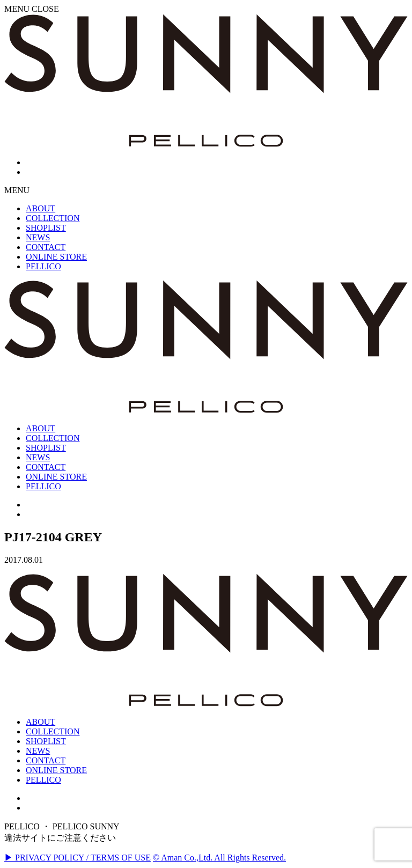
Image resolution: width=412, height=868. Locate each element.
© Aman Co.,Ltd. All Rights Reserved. (219, 858)
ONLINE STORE (56, 770)
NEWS (38, 751)
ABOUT (41, 722)
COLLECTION (53, 731)
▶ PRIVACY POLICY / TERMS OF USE (78, 858)
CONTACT (46, 760)
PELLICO (43, 780)
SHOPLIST (46, 741)
